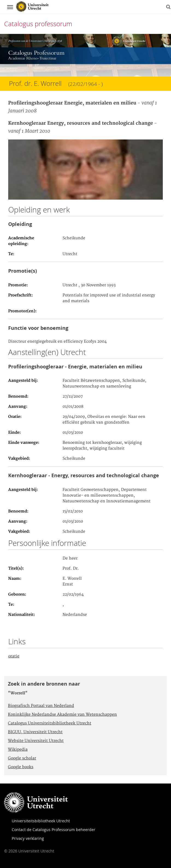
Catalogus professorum (38, 24)
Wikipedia (18, 750)
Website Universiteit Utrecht (36, 741)
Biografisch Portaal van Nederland (41, 706)
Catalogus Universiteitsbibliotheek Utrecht (50, 723)
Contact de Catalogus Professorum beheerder (54, 830)
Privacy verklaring (28, 838)
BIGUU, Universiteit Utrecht (35, 732)
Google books (21, 767)
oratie (14, 656)
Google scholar (22, 758)
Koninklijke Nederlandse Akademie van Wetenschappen (62, 715)
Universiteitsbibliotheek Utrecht (41, 821)
